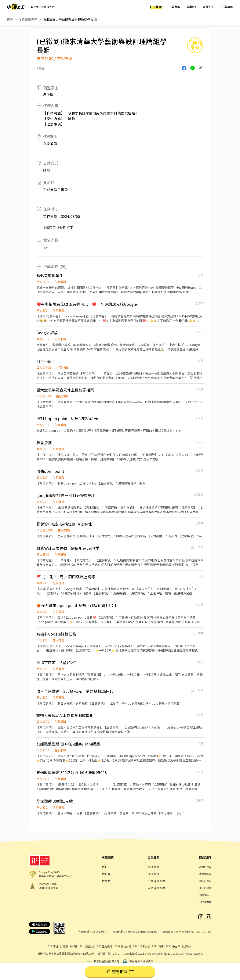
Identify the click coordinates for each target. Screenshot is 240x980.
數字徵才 (187, 946)
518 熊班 (53, 946)
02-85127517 (100, 932)
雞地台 (192, 7)
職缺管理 (153, 867)
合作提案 (205, 902)
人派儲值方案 (156, 888)
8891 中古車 (173, 946)
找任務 (106, 874)
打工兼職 (156, 7)
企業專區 (227, 7)
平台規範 (205, 888)
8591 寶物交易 (123, 946)
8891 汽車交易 (141, 946)
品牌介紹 (205, 867)
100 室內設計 (105, 946)
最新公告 (209, 7)
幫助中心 (205, 895)
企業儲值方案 (156, 881)
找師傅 (74, 946)
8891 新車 (158, 946)
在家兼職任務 (28, 19)
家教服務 (205, 874)
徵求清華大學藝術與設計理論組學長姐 (70, 19)
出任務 (64, 946)
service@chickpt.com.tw (142, 932)
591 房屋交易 (87, 946)
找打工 (106, 867)
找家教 (106, 881)
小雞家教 (174, 7)
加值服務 (153, 874)
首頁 (10, 19)
